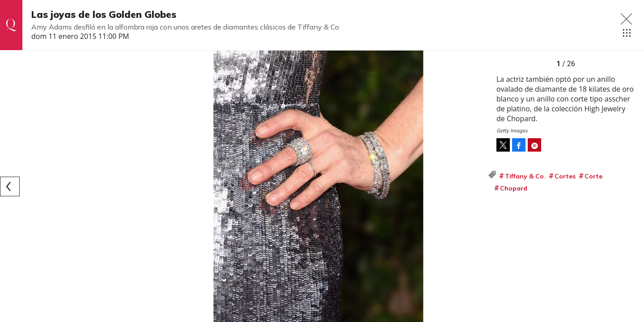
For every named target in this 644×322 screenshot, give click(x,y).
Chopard (514, 188)
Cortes (565, 176)
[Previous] (10, 186)
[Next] (478, 186)
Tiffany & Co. (525, 176)
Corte (593, 176)
